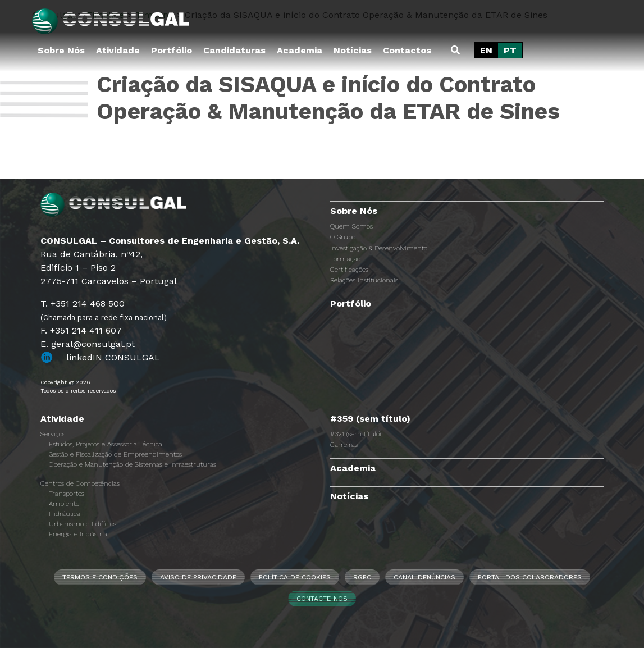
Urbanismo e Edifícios (83, 524)
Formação (345, 259)
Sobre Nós (61, 50)
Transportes (67, 494)
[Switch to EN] (486, 51)
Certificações (349, 270)
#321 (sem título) (355, 434)
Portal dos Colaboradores (530, 577)
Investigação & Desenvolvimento (379, 248)
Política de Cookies (295, 577)
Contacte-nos (322, 599)
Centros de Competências (80, 483)
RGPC (362, 577)
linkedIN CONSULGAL (113, 357)
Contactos (407, 50)
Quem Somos (351, 226)
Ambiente (64, 504)
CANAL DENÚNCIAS (424, 577)
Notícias (353, 50)
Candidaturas (234, 50)
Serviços (53, 434)
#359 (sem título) (370, 419)
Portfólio (172, 50)
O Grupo (343, 237)
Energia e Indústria (78, 534)
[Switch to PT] (510, 51)
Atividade (118, 50)
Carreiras (344, 445)
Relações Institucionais (364, 280)
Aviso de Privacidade (198, 577)
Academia (300, 50)
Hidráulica (65, 514)
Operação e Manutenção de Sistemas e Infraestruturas (133, 464)
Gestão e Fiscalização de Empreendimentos (115, 454)
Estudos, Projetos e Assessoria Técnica (106, 444)
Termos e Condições (100, 577)
